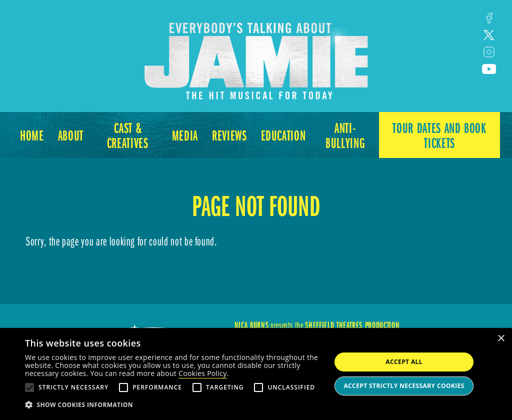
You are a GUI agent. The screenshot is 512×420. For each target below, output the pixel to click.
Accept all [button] (404, 362)
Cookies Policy (203, 373)
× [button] (501, 339)
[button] (173, 405)
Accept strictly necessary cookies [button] (404, 386)
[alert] (256, 374)
